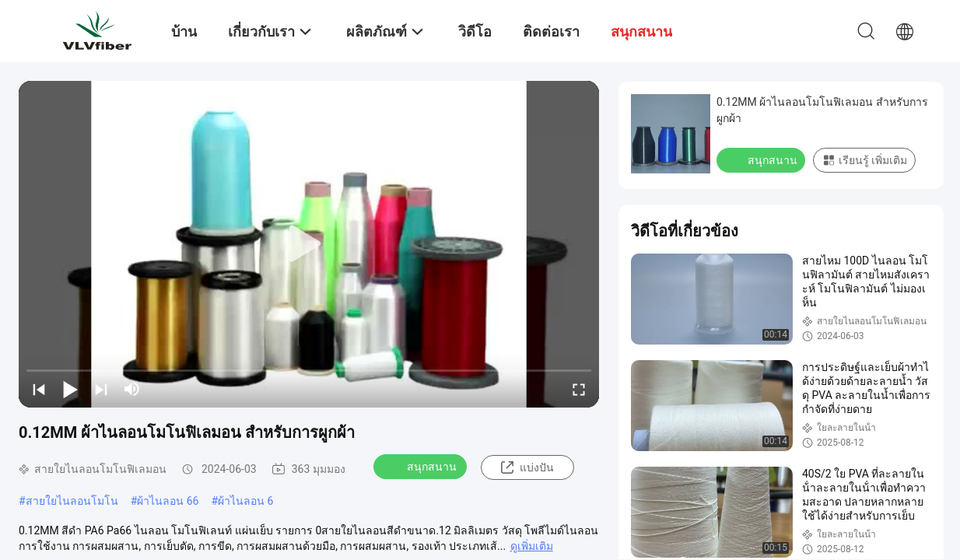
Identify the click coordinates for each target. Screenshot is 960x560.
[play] (309, 244)
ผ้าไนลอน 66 (168, 501)
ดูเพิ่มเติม (532, 546)
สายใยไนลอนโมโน (72, 501)
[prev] (39, 389)
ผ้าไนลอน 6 (245, 501)
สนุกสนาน (422, 466)
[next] (101, 389)
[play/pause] (70, 389)
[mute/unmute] (132, 389)
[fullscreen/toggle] (579, 389)
